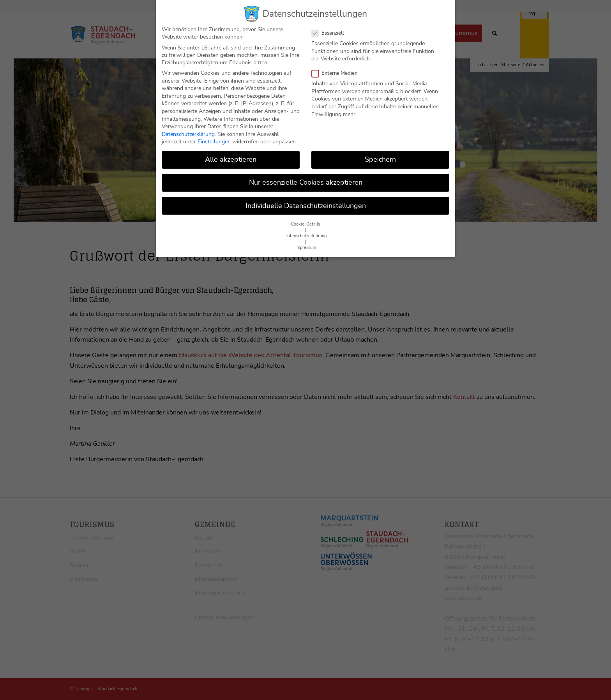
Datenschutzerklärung (188, 129)
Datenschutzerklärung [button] (305, 231)
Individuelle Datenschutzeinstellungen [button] (306, 200)
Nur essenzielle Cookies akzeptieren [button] (306, 177)
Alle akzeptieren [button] (231, 154)
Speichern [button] (380, 154)
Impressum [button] (306, 242)
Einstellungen (214, 137)
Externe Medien (338, 68)
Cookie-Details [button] (305, 219)
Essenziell (331, 28)
